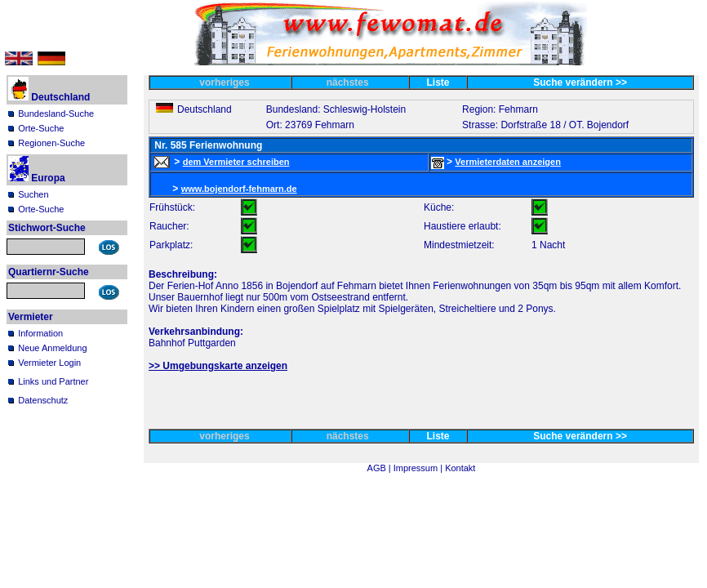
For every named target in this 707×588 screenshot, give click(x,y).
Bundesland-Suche (56, 114)
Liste (438, 82)
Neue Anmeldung (52, 348)
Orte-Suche (41, 128)
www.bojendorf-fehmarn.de (239, 189)
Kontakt (460, 468)
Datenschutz (43, 400)
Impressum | (419, 468)
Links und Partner (53, 381)
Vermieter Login (49, 363)
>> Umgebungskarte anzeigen (218, 366)
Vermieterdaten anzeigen (508, 162)
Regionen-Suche (51, 143)
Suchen (33, 194)
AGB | (380, 468)
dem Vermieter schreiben (236, 162)
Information (40, 333)
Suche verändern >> (580, 82)
